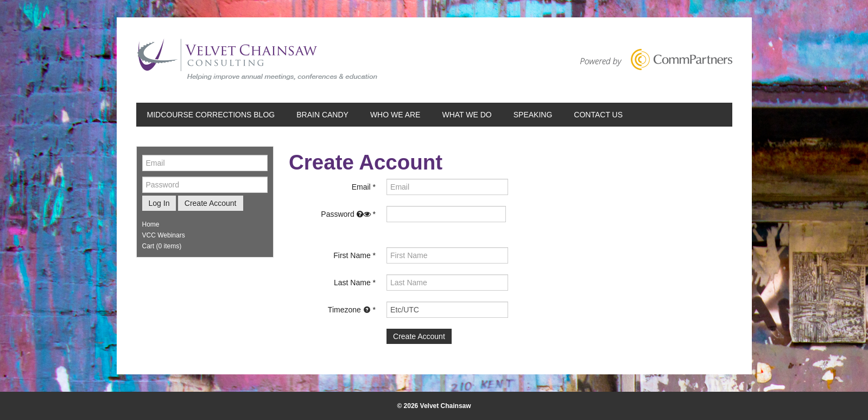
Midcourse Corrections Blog (211, 115)
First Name (352, 255)
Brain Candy (322, 115)
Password (346, 214)
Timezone (349, 310)
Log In (159, 203)
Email (361, 187)
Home (151, 224)
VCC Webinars (164, 235)
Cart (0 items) (162, 246)
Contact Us (598, 115)
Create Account (211, 203)
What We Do (467, 115)
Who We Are (395, 115)
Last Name (352, 283)
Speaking (533, 115)
